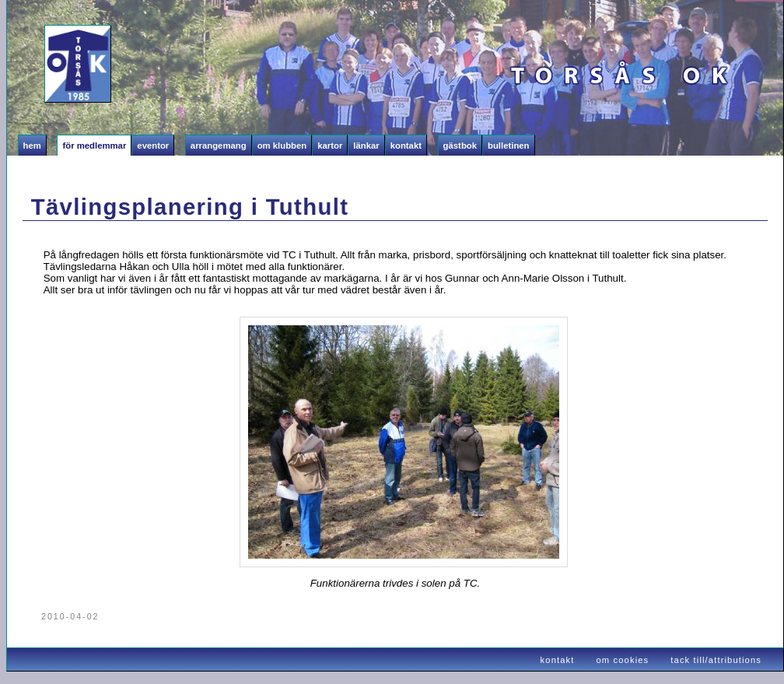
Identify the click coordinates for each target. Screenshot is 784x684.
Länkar (366, 146)
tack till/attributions (716, 660)
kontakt (558, 660)
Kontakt (406, 146)
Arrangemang (219, 146)
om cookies (623, 660)
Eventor (153, 146)
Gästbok (460, 146)
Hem (32, 146)
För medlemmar (94, 146)
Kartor (330, 146)
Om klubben (282, 146)
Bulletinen (509, 146)
